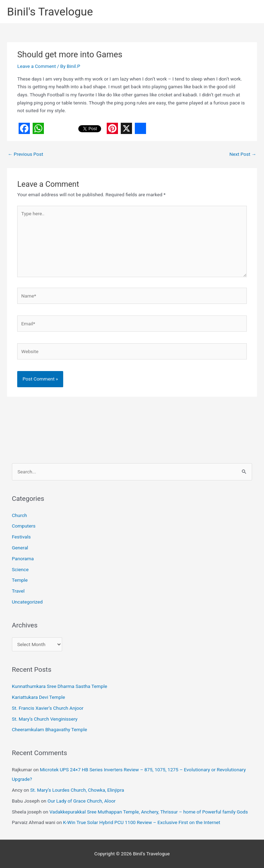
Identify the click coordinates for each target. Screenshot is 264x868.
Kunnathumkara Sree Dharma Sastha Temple (60, 686)
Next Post (243, 154)
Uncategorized (27, 602)
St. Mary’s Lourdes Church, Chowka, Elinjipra (77, 790)
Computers (24, 526)
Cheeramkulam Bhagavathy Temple (49, 729)
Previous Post (25, 154)
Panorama (23, 559)
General (20, 548)
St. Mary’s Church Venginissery (45, 719)
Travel (18, 591)
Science (20, 569)
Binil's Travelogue (50, 12)
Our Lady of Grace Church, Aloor (81, 801)
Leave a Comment (37, 66)
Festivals (21, 537)
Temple (20, 580)
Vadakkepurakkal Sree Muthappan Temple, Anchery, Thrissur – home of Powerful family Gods (149, 812)
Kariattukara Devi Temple (39, 697)
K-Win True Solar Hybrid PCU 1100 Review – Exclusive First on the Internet (142, 822)
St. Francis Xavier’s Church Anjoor (48, 708)
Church (19, 515)
